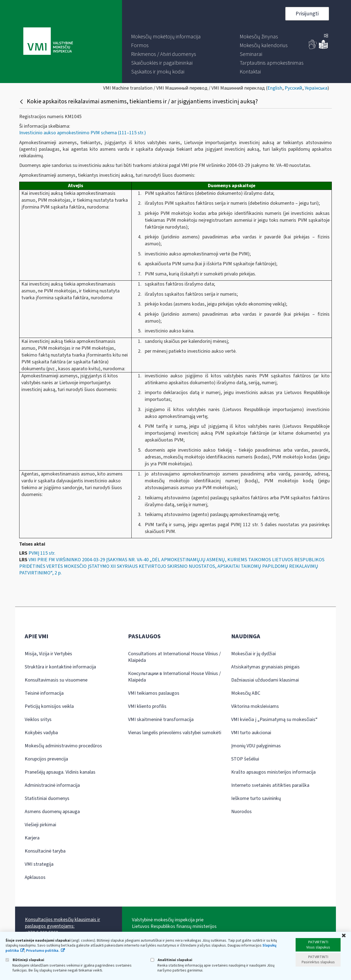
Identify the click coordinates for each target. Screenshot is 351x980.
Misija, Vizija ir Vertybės (48, 654)
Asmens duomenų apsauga (52, 812)
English (275, 88)
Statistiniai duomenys (47, 798)
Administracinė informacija (52, 785)
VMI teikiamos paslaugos (154, 693)
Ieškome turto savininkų (256, 798)
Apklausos (35, 877)
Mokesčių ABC (246, 693)
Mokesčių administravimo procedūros (63, 746)
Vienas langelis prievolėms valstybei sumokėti (175, 733)
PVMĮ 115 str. (42, 553)
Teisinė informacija (44, 693)
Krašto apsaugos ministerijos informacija (273, 772)
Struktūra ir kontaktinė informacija (60, 667)
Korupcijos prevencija (46, 759)
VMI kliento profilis (147, 706)
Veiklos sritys (38, 720)
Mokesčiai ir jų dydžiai (254, 654)
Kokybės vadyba (41, 733)
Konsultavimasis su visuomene (56, 680)
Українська (316, 88)
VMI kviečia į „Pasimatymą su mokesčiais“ (274, 720)
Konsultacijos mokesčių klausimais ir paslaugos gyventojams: (63, 923)
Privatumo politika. (43, 951)
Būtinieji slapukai (25, 960)
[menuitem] (166, 37)
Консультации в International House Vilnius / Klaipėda (174, 677)
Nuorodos (241, 812)
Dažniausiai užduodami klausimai (265, 680)
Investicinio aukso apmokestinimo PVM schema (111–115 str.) (83, 133)
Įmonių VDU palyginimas (256, 746)
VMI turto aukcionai (251, 733)
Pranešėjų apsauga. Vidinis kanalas (60, 772)
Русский (293, 88)
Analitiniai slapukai (171, 960)
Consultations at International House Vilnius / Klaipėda (174, 657)
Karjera (32, 838)
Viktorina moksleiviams (255, 706)
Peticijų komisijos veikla (49, 706)
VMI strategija (39, 864)
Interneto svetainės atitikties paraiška (270, 785)
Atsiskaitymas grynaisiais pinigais (265, 667)
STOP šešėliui (245, 759)
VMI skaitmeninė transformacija (161, 720)
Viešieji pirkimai (40, 825)
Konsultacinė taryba (45, 851)
